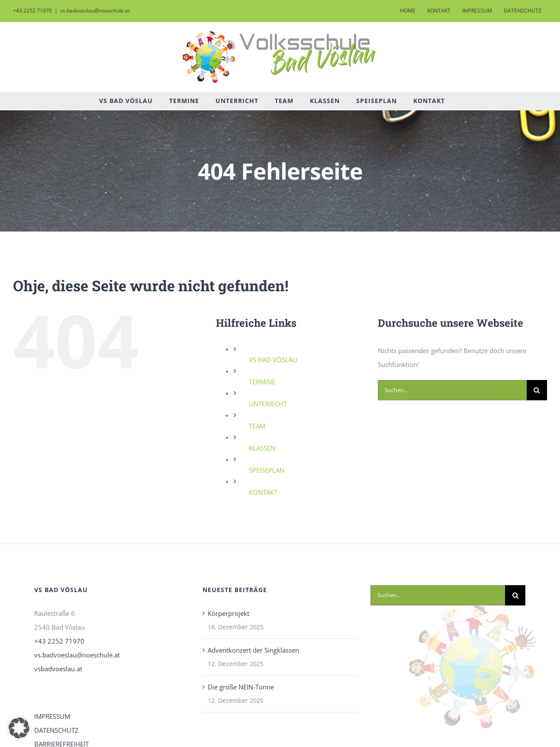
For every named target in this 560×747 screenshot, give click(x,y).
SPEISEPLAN (267, 470)
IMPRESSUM (52, 716)
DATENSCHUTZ (56, 730)
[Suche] (537, 390)
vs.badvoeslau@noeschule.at (95, 11)
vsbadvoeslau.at (58, 669)
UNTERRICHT (268, 404)
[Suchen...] (452, 390)
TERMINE (262, 382)
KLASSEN (262, 448)
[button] (19, 728)
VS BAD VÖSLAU (273, 360)
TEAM (257, 426)
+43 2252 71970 (59, 641)
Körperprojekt (229, 613)
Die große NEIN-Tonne (241, 687)
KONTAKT (263, 492)
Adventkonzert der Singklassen (253, 650)
